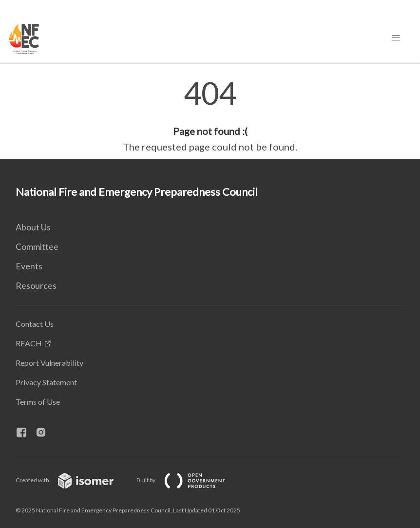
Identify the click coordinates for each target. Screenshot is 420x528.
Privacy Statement (46, 382)
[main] (210, 116)
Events (29, 266)
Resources (36, 285)
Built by (189, 480)
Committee (37, 246)
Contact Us (35, 324)
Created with (72, 480)
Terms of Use (38, 402)
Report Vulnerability (49, 363)
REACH (29, 343)
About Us (33, 227)
